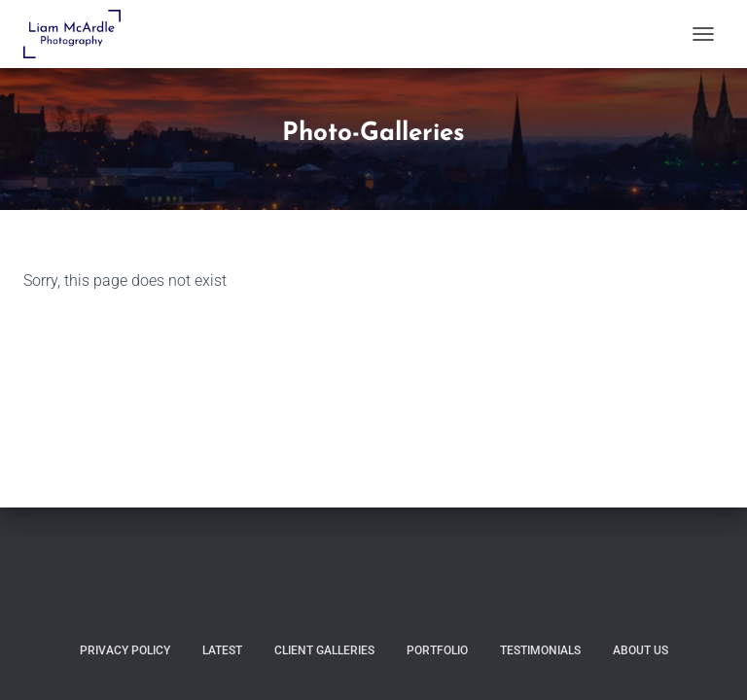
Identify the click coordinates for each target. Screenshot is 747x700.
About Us (640, 650)
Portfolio (437, 650)
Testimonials (540, 650)
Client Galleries (324, 650)
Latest (222, 650)
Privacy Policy (125, 650)
